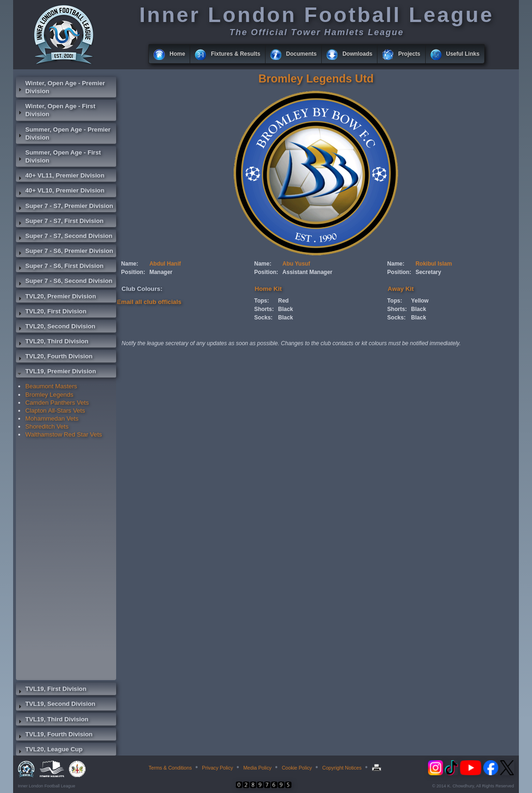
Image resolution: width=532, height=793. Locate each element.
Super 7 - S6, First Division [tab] (60, 267)
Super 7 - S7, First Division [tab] (60, 222)
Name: (130, 264)
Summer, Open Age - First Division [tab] (58, 156)
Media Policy (257, 768)
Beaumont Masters (51, 386)
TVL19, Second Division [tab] (56, 705)
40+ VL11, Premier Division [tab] (60, 177)
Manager (161, 272)
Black (286, 309)
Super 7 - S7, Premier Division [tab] (65, 207)
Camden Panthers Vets (57, 403)
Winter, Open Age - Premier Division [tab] (60, 87)
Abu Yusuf (296, 264)
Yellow (420, 301)
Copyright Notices (342, 768)
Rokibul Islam (434, 264)
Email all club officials (149, 302)
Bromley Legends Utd (316, 78)
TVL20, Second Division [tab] (56, 327)
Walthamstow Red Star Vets (64, 434)
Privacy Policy (217, 768)
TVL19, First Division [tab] (51, 690)
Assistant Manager (307, 272)
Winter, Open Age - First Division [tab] (56, 110)
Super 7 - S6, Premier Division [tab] (65, 252)
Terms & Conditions (170, 768)
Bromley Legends (49, 395)
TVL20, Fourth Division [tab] (54, 357)
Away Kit (401, 289)
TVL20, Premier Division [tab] (56, 297)
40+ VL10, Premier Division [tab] (60, 192)
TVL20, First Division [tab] (51, 312)
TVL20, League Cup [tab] (49, 750)
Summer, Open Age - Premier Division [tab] (63, 133)
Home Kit (268, 289)
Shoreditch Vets (47, 426)
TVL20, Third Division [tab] (52, 342)
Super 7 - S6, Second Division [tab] (64, 282)
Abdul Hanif (165, 264)
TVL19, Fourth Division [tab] (54, 735)
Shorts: (264, 309)
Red (284, 301)
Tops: (262, 301)
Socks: (263, 318)
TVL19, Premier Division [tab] (56, 372)
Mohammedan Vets (52, 419)
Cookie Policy (297, 768)
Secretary (428, 272)
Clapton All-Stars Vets (55, 411)
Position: (133, 272)
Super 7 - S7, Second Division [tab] (64, 237)
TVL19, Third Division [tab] (52, 720)
